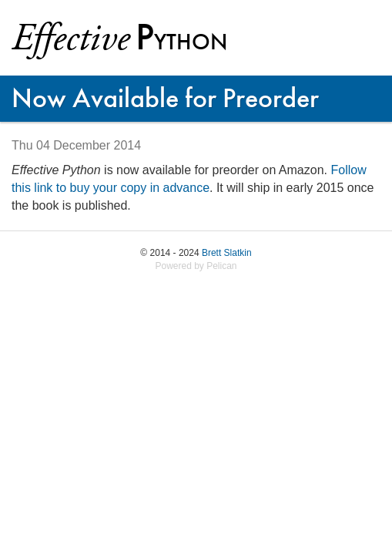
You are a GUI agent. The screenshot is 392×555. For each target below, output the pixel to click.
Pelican (221, 266)
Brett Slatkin (227, 253)
